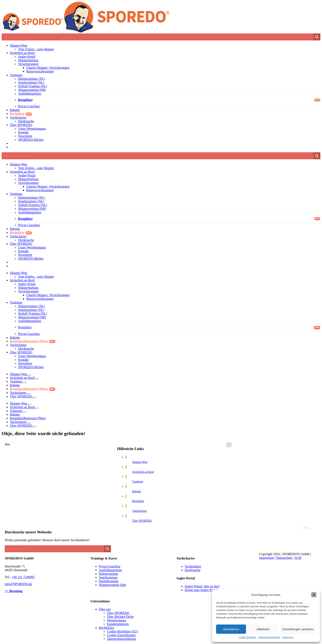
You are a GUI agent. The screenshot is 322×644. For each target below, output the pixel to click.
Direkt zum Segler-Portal (201, 590)
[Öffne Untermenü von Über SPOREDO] (35, 398)
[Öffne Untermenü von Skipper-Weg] (30, 375)
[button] (314, 595)
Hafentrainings (109, 574)
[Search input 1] (158, 37)
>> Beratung (14, 591)
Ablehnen (263, 629)
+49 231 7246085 (23, 577)
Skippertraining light (112, 585)
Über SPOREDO (142, 521)
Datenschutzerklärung (121, 639)
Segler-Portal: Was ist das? (202, 586)
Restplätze (138, 501)
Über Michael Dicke (120, 617)
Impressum (288, 637)
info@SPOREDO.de (18, 584)
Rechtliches (106, 628)
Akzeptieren (231, 629)
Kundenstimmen (118, 624)
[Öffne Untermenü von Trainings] (25, 383)
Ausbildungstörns (110, 570)
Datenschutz (284, 558)
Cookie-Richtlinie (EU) (122, 631)
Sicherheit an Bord (143, 472)
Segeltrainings (108, 577)
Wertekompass (117, 620)
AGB (298, 558)
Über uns (105, 609)
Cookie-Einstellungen (121, 635)
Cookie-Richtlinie (247, 637)
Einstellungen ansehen (298, 629)
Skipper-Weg (140, 462)
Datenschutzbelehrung (269, 637)
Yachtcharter (140, 511)
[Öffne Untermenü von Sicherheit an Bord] (37, 379)
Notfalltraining (109, 581)
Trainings (138, 482)
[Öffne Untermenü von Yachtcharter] (29, 394)
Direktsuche (193, 570)
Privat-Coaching (110, 566)
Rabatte (137, 491)
